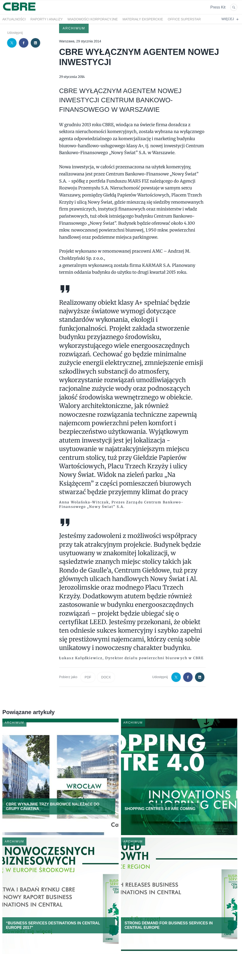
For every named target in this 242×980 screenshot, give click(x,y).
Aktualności (14, 19)
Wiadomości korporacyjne (93, 19)
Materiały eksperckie (143, 19)
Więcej (230, 19)
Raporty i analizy (47, 19)
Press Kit (218, 7)
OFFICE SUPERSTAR (184, 19)
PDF (88, 677)
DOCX (106, 677)
